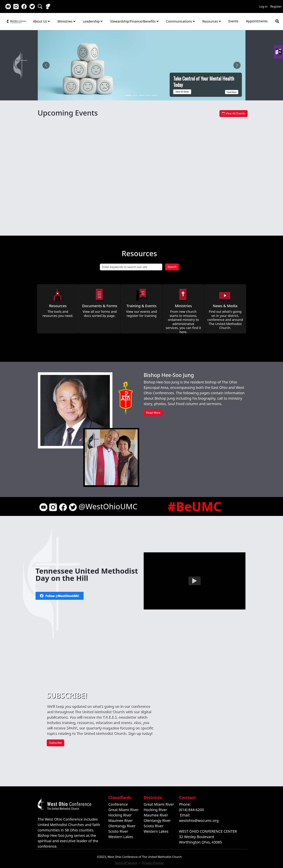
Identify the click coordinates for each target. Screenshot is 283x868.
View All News (182, 92)
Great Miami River (123, 810)
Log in (263, 6)
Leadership (93, 21)
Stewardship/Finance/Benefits (134, 21)
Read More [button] (153, 413)
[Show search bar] (277, 21)
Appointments (257, 21)
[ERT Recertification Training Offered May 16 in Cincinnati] (148, 95)
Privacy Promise (153, 863)
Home (16, 21)
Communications (180, 21)
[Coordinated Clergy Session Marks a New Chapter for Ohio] (135, 95)
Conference (118, 804)
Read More (231, 92)
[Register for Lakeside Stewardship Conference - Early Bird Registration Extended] (141, 95)
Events (233, 21)
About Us (41, 21)
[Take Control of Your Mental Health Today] (129, 95)
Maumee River (120, 820)
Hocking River (120, 815)
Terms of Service (126, 863)
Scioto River (118, 831)
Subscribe (55, 743)
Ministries (66, 21)
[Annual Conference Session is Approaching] (154, 95)
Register (276, 6)
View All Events (234, 113)
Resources (212, 21)
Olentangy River (122, 826)
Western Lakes (121, 837)
